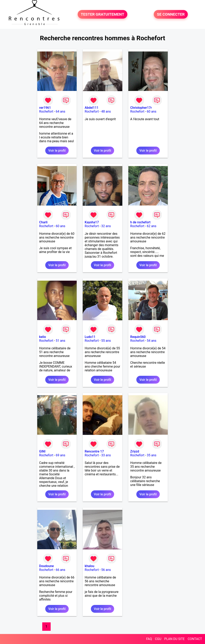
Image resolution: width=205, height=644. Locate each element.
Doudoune (47, 566)
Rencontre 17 (94, 451)
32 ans (106, 226)
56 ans (106, 570)
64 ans (60, 111)
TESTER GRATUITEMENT (103, 14)
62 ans (152, 226)
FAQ (149, 639)
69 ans (60, 455)
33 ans (106, 455)
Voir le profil (57, 151)
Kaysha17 (92, 222)
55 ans (106, 341)
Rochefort (46, 111)
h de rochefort (140, 222)
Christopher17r (141, 108)
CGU (158, 639)
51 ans (60, 341)
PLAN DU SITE (175, 639)
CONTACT (195, 639)
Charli (43, 222)
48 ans (106, 111)
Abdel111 (92, 108)
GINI (42, 451)
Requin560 (138, 337)
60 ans (152, 111)
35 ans (152, 455)
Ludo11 (90, 337)
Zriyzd (135, 451)
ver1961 (45, 108)
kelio (43, 337)
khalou (89, 566)
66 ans (60, 570)
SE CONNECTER (171, 14)
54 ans (152, 341)
